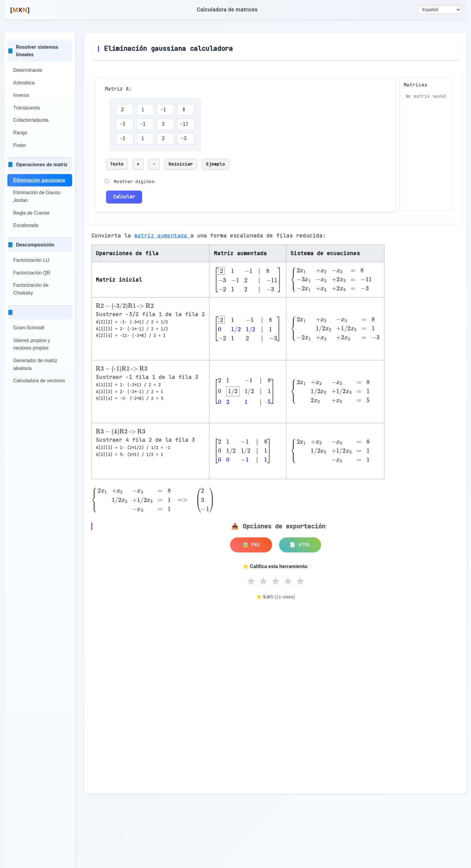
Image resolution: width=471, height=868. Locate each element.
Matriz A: (118, 89)
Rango (20, 133)
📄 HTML (300, 543)
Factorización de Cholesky (31, 289)
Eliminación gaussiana (39, 180)
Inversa (21, 95)
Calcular (124, 195)
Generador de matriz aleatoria (35, 364)
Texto (117, 164)
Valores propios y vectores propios (32, 344)
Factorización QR (32, 273)
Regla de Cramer (32, 213)
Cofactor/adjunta (31, 120)
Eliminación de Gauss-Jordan (37, 196)
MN (20, 10)
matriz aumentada (162, 234)
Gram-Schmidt (29, 328)
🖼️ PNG (251, 543)
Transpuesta (26, 108)
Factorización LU (31, 260)
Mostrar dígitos (134, 181)
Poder (20, 145)
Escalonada (26, 225)
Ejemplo (216, 164)
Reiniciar (181, 164)
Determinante (28, 70)
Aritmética (24, 83)
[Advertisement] (142, 647)
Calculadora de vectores (39, 381)
